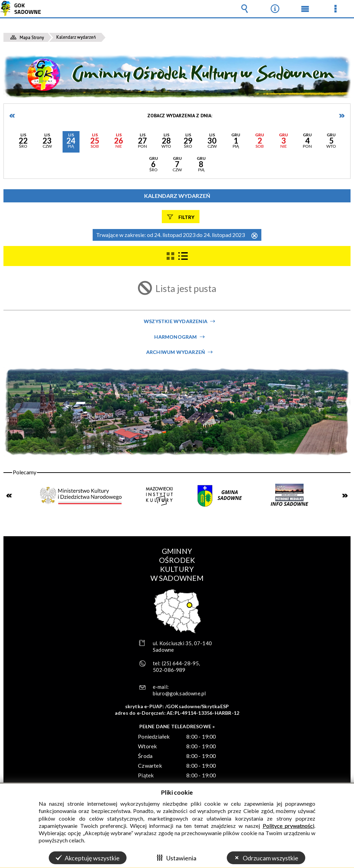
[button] (23, 142)
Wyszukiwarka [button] (245, 9)
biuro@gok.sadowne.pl (179, 693)
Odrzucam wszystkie (271, 858)
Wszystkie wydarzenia (176, 321)
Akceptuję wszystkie (92, 858)
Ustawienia (181, 858)
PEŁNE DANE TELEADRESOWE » (177, 726)
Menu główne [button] (305, 9)
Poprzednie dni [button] (12, 116)
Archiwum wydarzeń (176, 352)
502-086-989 (169, 670)
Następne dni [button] (342, 116)
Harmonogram (175, 337)
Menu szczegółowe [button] (335, 9)
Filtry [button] (186, 217)
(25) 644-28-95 (180, 663)
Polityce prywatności (289, 826)
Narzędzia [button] (275, 9)
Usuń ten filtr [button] (254, 236)
